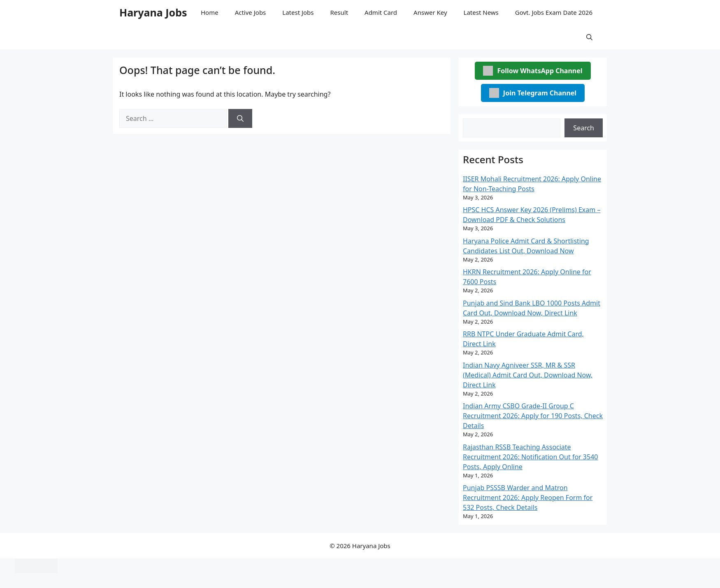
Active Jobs (251, 12)
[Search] (240, 118)
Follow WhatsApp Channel (533, 71)
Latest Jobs (298, 12)
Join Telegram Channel (533, 93)
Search (584, 128)
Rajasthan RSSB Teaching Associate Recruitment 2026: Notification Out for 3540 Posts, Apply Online (530, 457)
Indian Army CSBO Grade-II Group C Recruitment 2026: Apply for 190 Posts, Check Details (533, 416)
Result (339, 12)
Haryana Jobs (153, 12)
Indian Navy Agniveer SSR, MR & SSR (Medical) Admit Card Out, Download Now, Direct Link (528, 375)
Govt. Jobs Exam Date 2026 (554, 12)
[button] (589, 37)
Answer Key (430, 12)
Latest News (481, 12)
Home (210, 12)
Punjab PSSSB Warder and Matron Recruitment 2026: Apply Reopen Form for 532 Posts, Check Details (528, 498)
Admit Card (381, 12)
